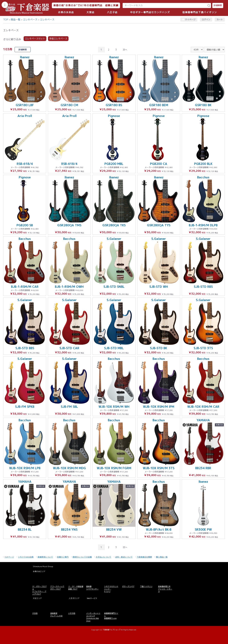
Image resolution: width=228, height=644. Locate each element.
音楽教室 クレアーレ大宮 (56, 614)
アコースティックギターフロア (57, 588)
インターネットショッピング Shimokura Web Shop (93, 617)
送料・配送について (124, 557)
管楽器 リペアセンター (92, 588)
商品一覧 (16, 20)
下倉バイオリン (146, 586)
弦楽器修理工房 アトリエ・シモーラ (165, 589)
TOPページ (9, 557)
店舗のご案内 (63, 557)
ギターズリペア (128, 586)
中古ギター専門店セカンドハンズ (150, 12)
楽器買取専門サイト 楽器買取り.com (111, 616)
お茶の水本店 (66, 12)
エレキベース (30, 20)
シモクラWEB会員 (26, 557)
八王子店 (112, 12)
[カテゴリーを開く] (5, 5)
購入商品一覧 (162, 557)
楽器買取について (45, 557)
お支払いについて (103, 557)
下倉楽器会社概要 (144, 557)
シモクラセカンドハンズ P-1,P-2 (111, 589)
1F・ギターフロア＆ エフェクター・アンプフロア (39, 590)
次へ (125, 50)
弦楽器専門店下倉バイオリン (200, 12)
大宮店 (90, 12)
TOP (6, 20)
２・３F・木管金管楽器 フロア (76, 588)
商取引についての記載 (82, 557)
